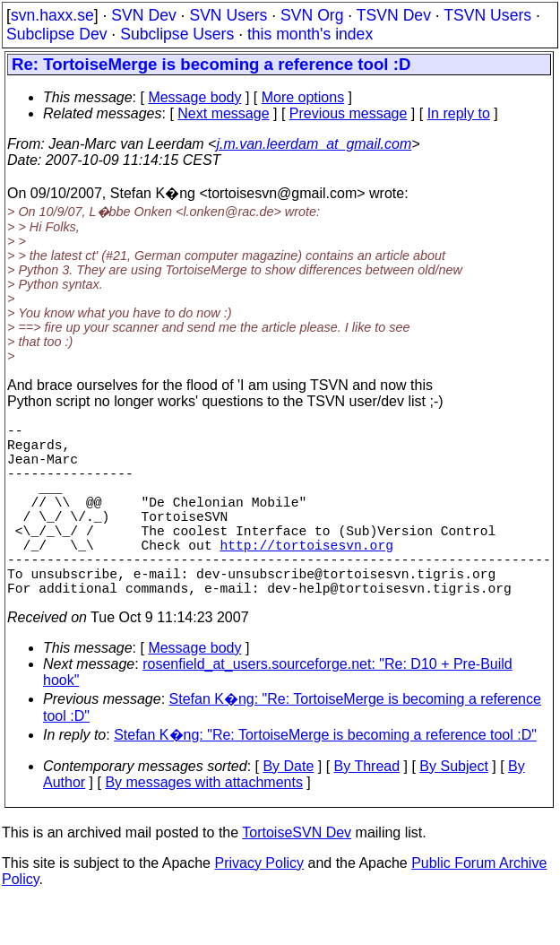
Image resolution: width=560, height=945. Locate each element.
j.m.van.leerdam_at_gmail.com (314, 144)
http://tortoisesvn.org (306, 577)
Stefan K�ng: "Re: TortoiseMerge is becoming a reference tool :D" (325, 778)
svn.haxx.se (52, 15)
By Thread (367, 809)
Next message (223, 113)
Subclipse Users (177, 34)
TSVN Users (487, 15)
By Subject (453, 809)
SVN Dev (143, 15)
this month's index (310, 34)
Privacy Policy (259, 906)
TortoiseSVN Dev (297, 876)
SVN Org (312, 15)
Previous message (349, 113)
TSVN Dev (394, 15)
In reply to (459, 113)
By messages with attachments (204, 825)
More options (303, 97)
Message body (194, 97)
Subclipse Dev (56, 34)
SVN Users (228, 15)
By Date (288, 809)
